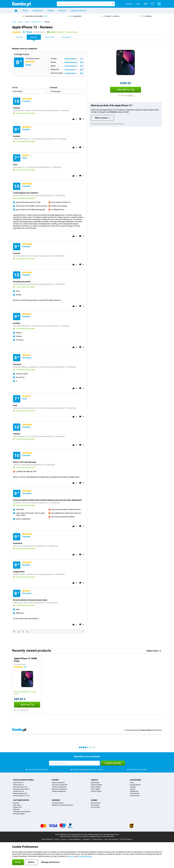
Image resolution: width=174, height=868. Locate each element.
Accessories (38, 11)
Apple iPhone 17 (18, 783)
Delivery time (17, 807)
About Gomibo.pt (47, 839)
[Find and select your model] (86, 4)
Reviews (47, 22)
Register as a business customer (62, 805)
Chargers (133, 787)
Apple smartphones (58, 783)
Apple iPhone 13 (37, 22)
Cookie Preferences (74, 839)
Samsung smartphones (60, 785)
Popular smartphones (23, 780)
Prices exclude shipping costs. (109, 834)
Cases (132, 783)
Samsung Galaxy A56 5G (21, 789)
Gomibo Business (58, 803)
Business (62, 11)
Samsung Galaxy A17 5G (21, 796)
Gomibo (94, 800)
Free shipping (129, 95)
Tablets (51, 11)
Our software (95, 805)
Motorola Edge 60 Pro (20, 793)
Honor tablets (95, 789)
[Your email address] (74, 763)
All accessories (135, 796)
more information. (108, 836)
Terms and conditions (111, 839)
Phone (25, 11)
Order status (17, 805)
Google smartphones (59, 791)
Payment (16, 803)
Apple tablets (95, 783)
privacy (72, 856)
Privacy (57, 839)
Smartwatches (135, 793)
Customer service (78, 11)
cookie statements (85, 856)
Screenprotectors (135, 785)
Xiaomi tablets (96, 787)
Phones (55, 780)
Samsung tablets (96, 785)
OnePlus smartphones (59, 787)
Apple (27, 22)
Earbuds (133, 789)
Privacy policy (95, 807)
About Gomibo (96, 803)
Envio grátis (25, 710)
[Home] (16, 11)
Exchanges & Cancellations (22, 812)
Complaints (86, 839)
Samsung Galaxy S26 (20, 787)
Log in (134, 4)
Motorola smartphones (59, 789)
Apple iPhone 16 (18, 785)
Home (14, 22)
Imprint (64, 839)
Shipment (16, 809)
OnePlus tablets (96, 791)
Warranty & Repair (19, 814)
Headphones (134, 791)
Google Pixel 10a (19, 791)
